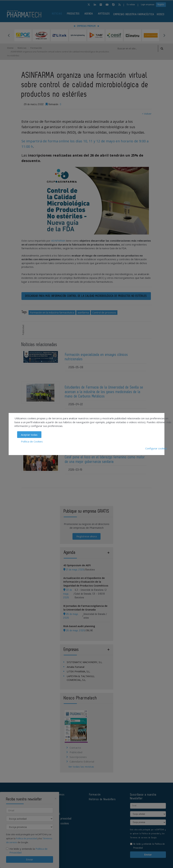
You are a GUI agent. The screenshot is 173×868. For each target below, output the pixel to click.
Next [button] (164, 35)
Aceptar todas (29, 435)
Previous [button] (9, 35)
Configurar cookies (156, 448)
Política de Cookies (32, 441)
